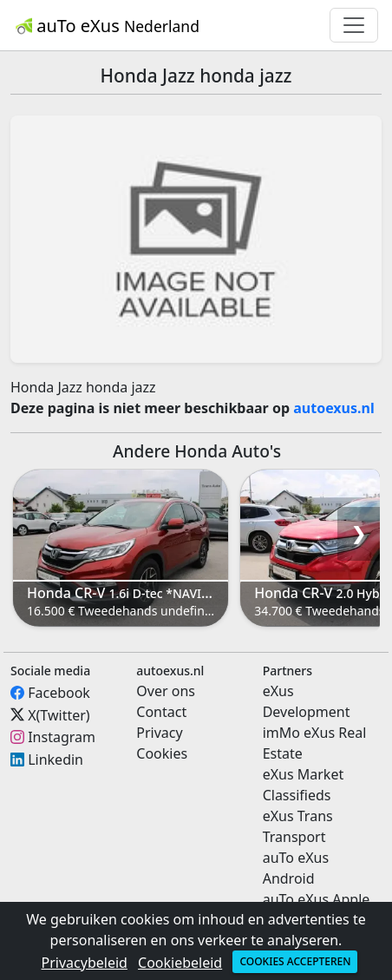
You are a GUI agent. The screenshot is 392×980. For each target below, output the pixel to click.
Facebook (59, 693)
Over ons (166, 691)
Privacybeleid (85, 963)
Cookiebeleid (180, 963)
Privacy (159, 733)
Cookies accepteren (295, 961)
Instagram (62, 737)
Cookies (162, 753)
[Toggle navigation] (354, 25)
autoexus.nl (334, 408)
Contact (161, 712)
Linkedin (56, 760)
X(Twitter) (59, 714)
